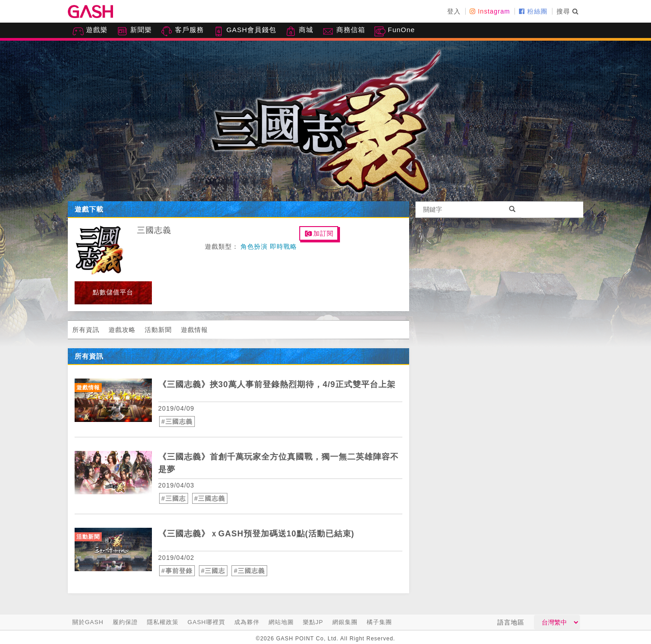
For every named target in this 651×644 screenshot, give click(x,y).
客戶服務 (182, 31)
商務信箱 (344, 31)
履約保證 (125, 622)
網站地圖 (281, 622)
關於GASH (88, 622)
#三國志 (174, 498)
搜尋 (568, 11)
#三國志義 (177, 421)
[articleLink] (113, 400)
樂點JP (313, 622)
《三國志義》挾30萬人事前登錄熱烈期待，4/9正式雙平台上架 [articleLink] (277, 384)
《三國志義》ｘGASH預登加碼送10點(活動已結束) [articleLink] (256, 534)
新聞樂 (134, 31)
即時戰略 (283, 246)
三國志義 (154, 230)
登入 (454, 11)
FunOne (395, 31)
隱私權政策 (163, 622)
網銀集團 (345, 622)
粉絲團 (533, 11)
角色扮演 (254, 246)
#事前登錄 (177, 571)
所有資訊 (86, 330)
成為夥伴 (247, 622)
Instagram (490, 11)
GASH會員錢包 (245, 31)
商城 (299, 31)
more (387, 360)
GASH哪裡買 (206, 622)
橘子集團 (379, 622)
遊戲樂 (90, 31)
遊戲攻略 (122, 330)
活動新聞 (158, 330)
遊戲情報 (194, 330)
